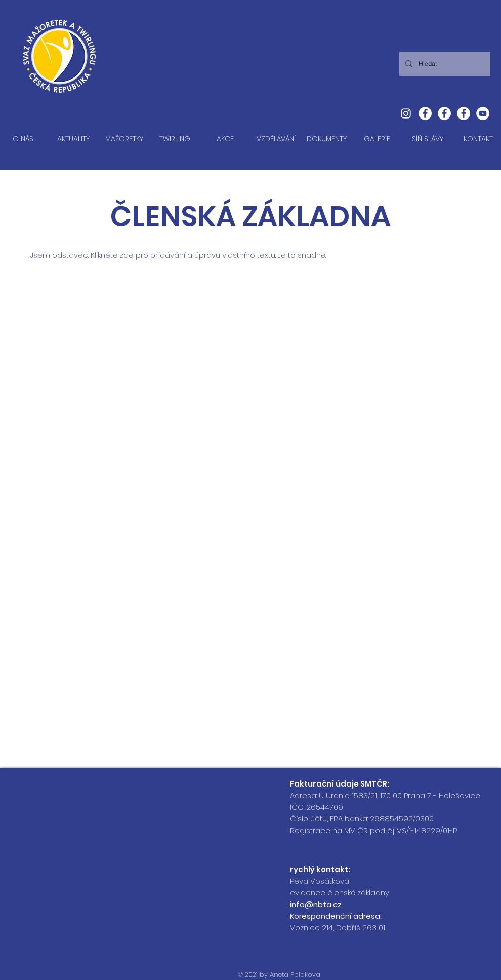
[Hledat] (444, 64)
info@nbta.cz (316, 904)
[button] (124, 139)
